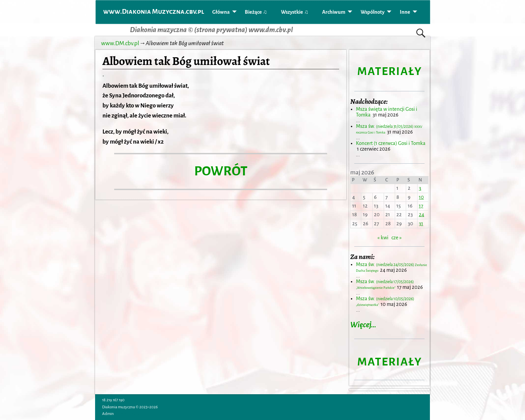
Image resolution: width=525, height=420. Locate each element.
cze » (397, 238)
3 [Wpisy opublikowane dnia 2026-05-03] (420, 188)
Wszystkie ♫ (294, 12)
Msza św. (385, 284)
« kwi (383, 238)
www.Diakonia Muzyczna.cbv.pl (154, 11)
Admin (108, 414)
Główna (221, 12)
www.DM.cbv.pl (120, 43)
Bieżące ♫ (256, 12)
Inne (405, 12)
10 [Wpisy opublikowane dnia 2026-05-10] (421, 197)
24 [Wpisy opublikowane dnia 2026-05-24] (422, 215)
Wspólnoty (372, 12)
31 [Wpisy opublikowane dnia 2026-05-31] (421, 224)
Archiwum (334, 12)
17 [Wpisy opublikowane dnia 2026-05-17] (421, 206)
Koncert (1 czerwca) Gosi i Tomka (391, 143)
